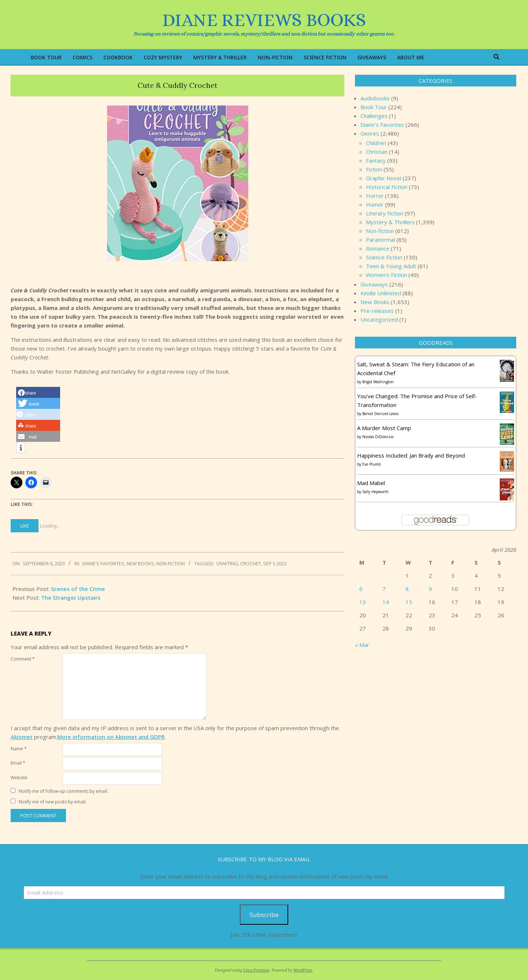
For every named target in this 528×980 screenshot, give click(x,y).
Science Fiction (384, 257)
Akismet (22, 737)
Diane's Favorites (103, 563)
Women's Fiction (386, 275)
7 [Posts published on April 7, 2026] (384, 589)
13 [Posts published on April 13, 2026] (363, 602)
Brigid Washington (378, 382)
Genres (370, 133)
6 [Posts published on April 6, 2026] (361, 589)
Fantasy (376, 160)
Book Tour (374, 107)
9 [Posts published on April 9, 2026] (430, 589)
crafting (227, 563)
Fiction (374, 169)
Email (18, 763)
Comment (23, 659)
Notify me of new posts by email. (53, 802)
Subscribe (264, 915)
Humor (375, 204)
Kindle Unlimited (381, 293)
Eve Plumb (371, 464)
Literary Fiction (385, 213)
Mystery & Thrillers (390, 222)
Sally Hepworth (375, 492)
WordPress (303, 970)
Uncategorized (379, 319)
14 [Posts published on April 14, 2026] (386, 602)
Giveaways (374, 284)
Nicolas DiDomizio (378, 437)
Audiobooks (375, 98)
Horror (375, 196)
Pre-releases (377, 311)
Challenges (374, 116)
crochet (251, 563)
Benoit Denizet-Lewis (380, 414)
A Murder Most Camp (384, 428)
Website (19, 778)
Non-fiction (170, 563)
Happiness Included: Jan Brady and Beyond (411, 455)
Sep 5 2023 (275, 563)
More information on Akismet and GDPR (111, 737)
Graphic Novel (384, 178)
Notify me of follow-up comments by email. (63, 791)
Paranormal (380, 240)
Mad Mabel (371, 483)
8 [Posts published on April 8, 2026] (407, 589)
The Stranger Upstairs (71, 598)
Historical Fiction (387, 187)
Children (376, 143)
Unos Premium (256, 970)
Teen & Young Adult (391, 266)
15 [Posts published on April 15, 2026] (409, 602)
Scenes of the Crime (78, 589)
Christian (377, 152)
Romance (378, 248)
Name (19, 749)
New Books (140, 563)
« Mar (362, 645)
